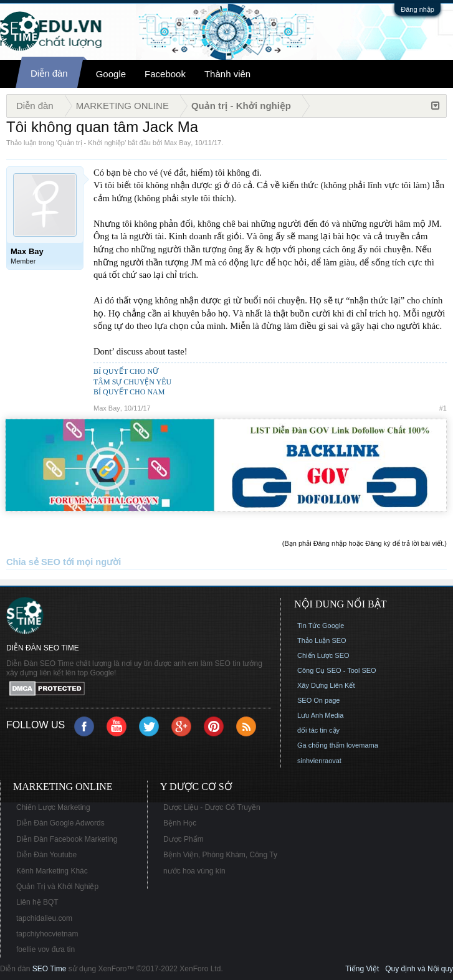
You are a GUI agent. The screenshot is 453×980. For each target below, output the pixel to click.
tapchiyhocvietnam (47, 934)
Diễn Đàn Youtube (46, 855)
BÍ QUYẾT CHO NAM (129, 392)
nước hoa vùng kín (194, 871)
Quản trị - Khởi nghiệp (91, 143)
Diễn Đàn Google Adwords (60, 823)
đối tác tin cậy (318, 730)
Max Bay (178, 143)
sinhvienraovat (319, 761)
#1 (443, 408)
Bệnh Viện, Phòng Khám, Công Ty (220, 855)
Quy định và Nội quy (419, 969)
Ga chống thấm (321, 745)
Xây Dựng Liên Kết (326, 685)
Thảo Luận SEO (322, 640)
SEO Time (50, 969)
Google (111, 74)
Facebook (165, 74)
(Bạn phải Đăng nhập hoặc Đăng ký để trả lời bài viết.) (365, 543)
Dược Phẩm (184, 839)
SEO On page (319, 700)
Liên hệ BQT (37, 902)
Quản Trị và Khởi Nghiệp (57, 887)
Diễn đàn (49, 73)
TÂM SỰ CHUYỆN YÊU (132, 382)
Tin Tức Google (321, 626)
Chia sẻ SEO (33, 562)
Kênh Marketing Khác (52, 871)
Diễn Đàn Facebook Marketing (67, 839)
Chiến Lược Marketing (53, 807)
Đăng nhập (417, 9)
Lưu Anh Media (320, 715)
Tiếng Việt (362, 969)
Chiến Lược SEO (323, 655)
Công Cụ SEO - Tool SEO (337, 670)
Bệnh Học (180, 823)
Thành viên (227, 74)
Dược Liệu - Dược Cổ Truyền (212, 807)
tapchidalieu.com (44, 918)
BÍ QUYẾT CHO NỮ (126, 371)
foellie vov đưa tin (45, 949)
